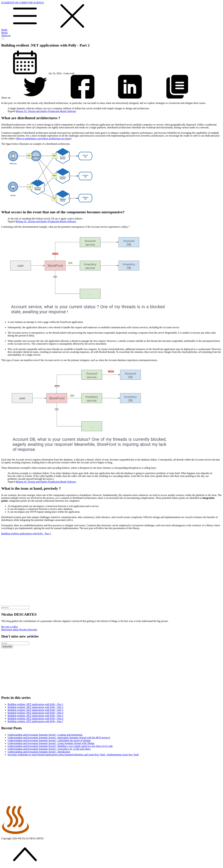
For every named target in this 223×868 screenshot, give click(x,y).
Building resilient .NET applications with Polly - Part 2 (35, 707)
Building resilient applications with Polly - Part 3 (26, 534)
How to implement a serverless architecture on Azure (44, 138)
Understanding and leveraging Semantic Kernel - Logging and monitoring (45, 735)
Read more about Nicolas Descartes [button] (19, 630)
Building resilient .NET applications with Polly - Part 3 (35, 710)
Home (4, 30)
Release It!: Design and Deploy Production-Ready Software (46, 111)
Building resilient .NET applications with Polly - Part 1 (35, 704)
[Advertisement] (112, 560)
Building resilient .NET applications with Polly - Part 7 (35, 721)
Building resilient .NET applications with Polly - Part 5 (35, 716)
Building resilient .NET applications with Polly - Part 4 (35, 713)
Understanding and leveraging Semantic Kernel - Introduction (39, 752)
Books (4, 33)
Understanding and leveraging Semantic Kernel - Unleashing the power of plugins (49, 740)
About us (6, 35)
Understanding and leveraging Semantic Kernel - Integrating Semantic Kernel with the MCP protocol (59, 738)
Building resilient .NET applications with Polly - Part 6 (35, 718)
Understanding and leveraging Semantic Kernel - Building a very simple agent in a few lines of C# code (60, 746)
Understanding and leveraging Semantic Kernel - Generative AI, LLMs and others (49, 749)
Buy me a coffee (10, 627)
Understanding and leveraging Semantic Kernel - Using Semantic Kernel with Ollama (51, 743)
